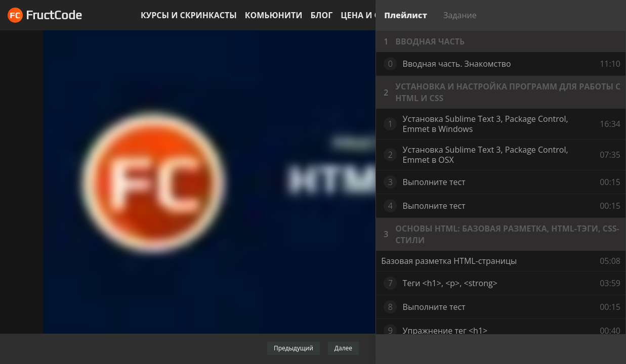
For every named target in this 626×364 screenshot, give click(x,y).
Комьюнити (274, 15)
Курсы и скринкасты (189, 15)
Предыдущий (294, 348)
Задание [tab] (460, 15)
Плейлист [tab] (406, 15)
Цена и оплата (374, 15)
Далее (343, 348)
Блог (321, 15)
